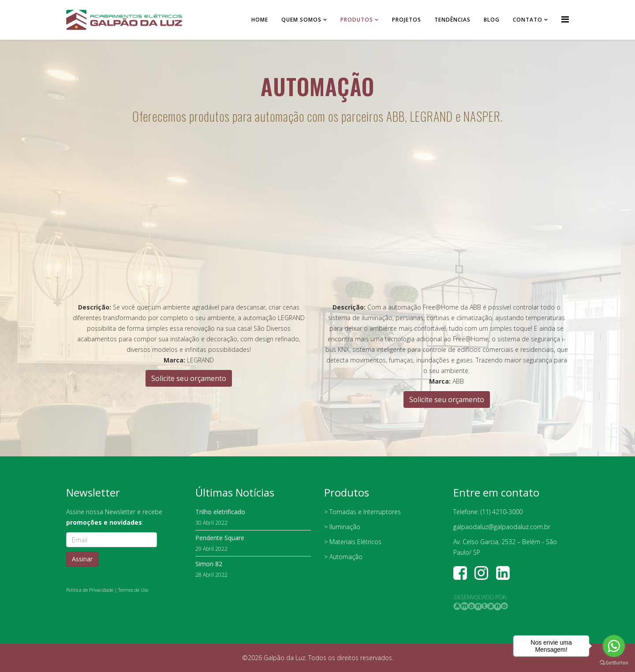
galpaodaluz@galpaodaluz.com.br (502, 527)
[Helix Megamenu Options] (565, 19)
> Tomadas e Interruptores (362, 512)
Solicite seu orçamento (189, 378)
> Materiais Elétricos (353, 542)
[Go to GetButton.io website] (614, 663)
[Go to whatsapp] (614, 646)
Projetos (407, 20)
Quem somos (301, 20)
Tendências (452, 20)
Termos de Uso (133, 590)
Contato (528, 20)
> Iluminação (342, 527)
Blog (492, 20)
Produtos (357, 20)
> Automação (343, 557)
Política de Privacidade (90, 590)
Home (260, 20)
